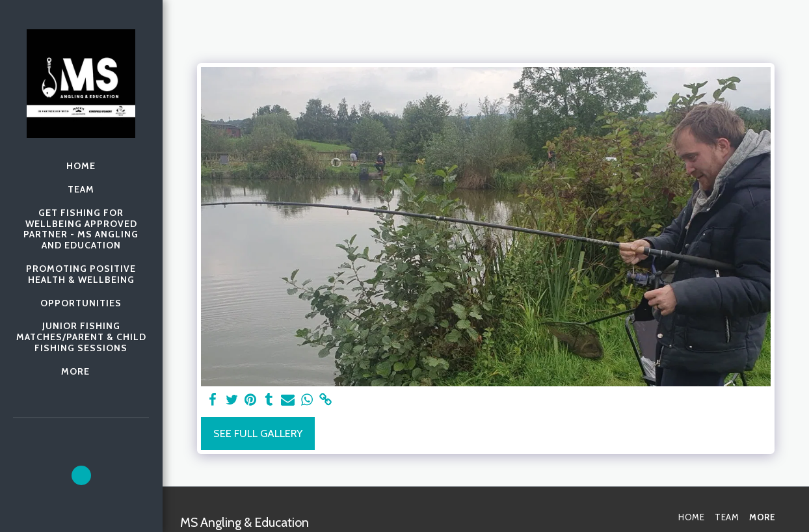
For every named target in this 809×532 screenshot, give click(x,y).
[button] (81, 475)
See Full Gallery (258, 433)
